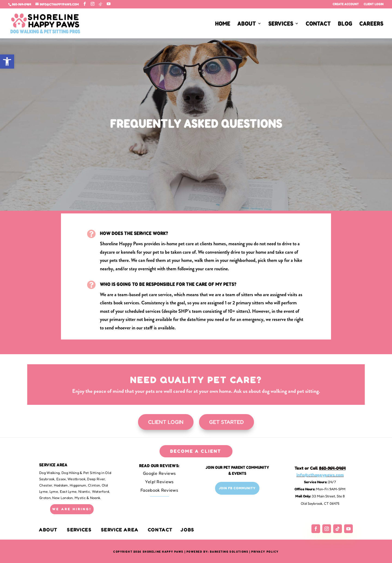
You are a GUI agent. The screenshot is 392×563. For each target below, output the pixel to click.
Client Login (374, 4)
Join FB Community (237, 488)
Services (79, 530)
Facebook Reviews (159, 490)
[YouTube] (109, 4)
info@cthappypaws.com (320, 475)
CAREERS (371, 24)
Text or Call (320, 468)
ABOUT (247, 24)
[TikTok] (100, 4)
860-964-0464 (22, 4)
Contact (160, 530)
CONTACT (318, 24)
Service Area (120, 530)
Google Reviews (159, 473)
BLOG (345, 24)
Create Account (346, 4)
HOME (223, 24)
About (48, 530)
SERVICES (281, 24)
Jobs (187, 530)
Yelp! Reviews (159, 482)
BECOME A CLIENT (196, 451)
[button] (7, 62)
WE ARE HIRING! (72, 509)
